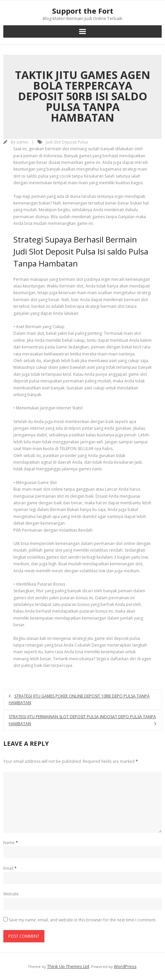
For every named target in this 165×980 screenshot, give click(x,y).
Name (11, 843)
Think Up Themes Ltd (68, 966)
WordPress (125, 966)
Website (11, 894)
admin (22, 142)
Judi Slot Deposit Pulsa (67, 142)
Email (10, 868)
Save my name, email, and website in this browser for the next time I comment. (82, 920)
